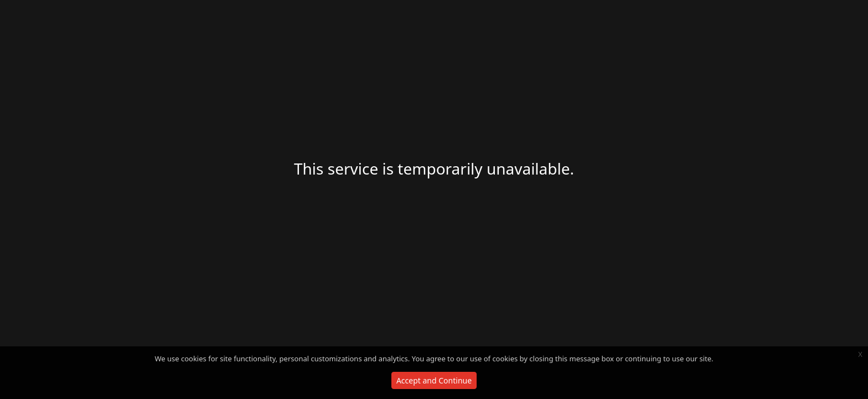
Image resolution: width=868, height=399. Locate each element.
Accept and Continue (434, 380)
